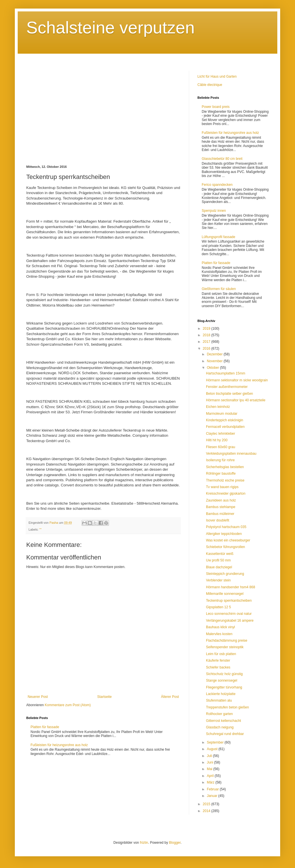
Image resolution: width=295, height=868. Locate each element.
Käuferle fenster (218, 660)
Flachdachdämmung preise (227, 641)
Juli (210, 756)
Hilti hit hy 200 (217, 440)
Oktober (213, 368)
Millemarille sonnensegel (225, 594)
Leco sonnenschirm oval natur (229, 614)
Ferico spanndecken (217, 185)
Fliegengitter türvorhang (224, 687)
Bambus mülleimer (220, 514)
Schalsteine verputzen (110, 28)
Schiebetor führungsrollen (226, 547)
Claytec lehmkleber (221, 434)
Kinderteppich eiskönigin (225, 420)
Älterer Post (170, 697)
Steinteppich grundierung (225, 574)
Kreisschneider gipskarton (226, 494)
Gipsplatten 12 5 (218, 607)
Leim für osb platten (221, 654)
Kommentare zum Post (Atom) (68, 705)
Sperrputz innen (214, 211)
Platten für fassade (45, 727)
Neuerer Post (38, 697)
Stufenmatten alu (219, 700)
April (211, 776)
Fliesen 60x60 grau (221, 447)
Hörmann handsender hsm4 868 (231, 587)
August (213, 749)
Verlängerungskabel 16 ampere (230, 621)
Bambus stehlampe (221, 507)
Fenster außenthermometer (227, 387)
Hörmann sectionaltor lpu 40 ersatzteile (236, 400)
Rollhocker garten (219, 714)
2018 (207, 335)
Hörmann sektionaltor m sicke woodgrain (237, 380)
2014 (207, 811)
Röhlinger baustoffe (221, 474)
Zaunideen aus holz (221, 500)
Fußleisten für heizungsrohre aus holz (59, 745)
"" (41, 529)
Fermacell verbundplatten (225, 427)
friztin (144, 843)
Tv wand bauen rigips (222, 487)
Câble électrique (210, 85)
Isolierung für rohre (220, 460)
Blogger (175, 843)
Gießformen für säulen (219, 289)
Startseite (105, 697)
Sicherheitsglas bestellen (225, 467)
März (211, 782)
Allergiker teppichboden (224, 534)
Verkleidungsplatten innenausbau (231, 454)
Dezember (215, 354)
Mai (210, 769)
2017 (207, 342)
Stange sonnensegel (222, 680)
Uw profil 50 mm (218, 560)
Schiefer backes (218, 667)
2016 (207, 349)
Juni (210, 762)
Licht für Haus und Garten (217, 76)
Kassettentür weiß (220, 554)
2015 (207, 804)
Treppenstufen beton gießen (227, 707)
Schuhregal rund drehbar (225, 734)
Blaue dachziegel (219, 567)
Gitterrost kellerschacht (224, 721)
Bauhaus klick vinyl (220, 627)
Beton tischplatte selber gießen (230, 394)
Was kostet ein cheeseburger (228, 540)
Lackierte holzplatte (221, 694)
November (215, 361)
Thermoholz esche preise (225, 480)
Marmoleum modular (222, 414)
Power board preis (216, 107)
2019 (207, 329)
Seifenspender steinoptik (225, 647)
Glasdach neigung (220, 727)
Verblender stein (218, 580)
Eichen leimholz (218, 407)
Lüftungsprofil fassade (218, 237)
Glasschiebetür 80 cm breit (222, 159)
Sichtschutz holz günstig (224, 674)
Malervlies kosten (219, 634)
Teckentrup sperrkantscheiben (229, 601)
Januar (213, 796)
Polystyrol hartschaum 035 (226, 527)
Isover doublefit (218, 520)
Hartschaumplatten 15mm (226, 373)
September (216, 742)
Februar (213, 789)
